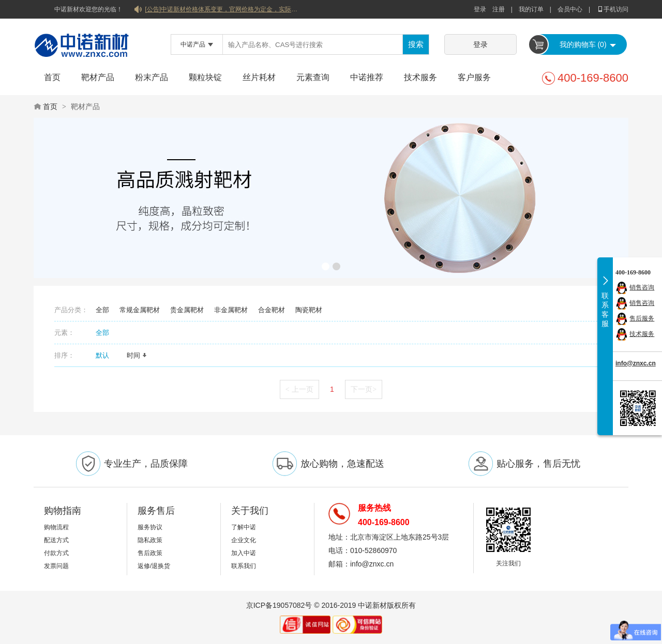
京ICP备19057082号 (279, 605)
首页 (52, 77)
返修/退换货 (154, 566)
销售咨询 (642, 287)
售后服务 (642, 318)
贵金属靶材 (187, 310)
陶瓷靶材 (309, 310)
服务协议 (150, 527)
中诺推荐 (367, 77)
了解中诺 (244, 527)
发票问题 (56, 566)
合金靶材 (272, 310)
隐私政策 (150, 540)
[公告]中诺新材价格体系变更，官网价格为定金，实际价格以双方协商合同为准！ (222, 9)
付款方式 (56, 553)
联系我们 (244, 566)
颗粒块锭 (205, 77)
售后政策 (150, 553)
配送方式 (56, 540)
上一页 (299, 389)
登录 (480, 9)
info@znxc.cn (636, 363)
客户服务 (474, 77)
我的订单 (531, 9)
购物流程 (56, 527)
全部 (102, 310)
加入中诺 (244, 553)
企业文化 (244, 540)
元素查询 (313, 77)
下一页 (364, 389)
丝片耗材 (259, 77)
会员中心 (570, 9)
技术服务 (420, 77)
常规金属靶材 (140, 310)
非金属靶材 (231, 310)
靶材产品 (98, 77)
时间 (137, 355)
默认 (106, 355)
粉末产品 (152, 77)
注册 (499, 9)
